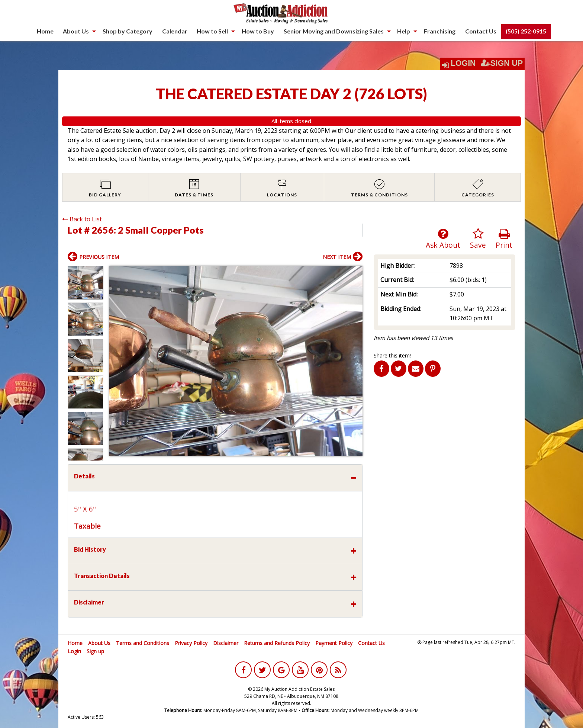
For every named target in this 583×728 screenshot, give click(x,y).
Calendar (175, 31)
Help (404, 31)
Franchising (440, 31)
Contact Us (481, 31)
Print (504, 239)
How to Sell (212, 31)
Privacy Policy (191, 643)
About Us (76, 31)
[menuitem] (45, 31)
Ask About (443, 239)
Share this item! (392, 355)
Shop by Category (128, 31)
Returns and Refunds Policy (277, 643)
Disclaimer (226, 643)
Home (45, 31)
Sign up (95, 651)
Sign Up (502, 63)
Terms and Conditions (143, 643)
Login (463, 63)
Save (478, 239)
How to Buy (258, 31)
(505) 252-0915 (526, 31)
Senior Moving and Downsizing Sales (334, 31)
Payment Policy (334, 643)
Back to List (82, 219)
